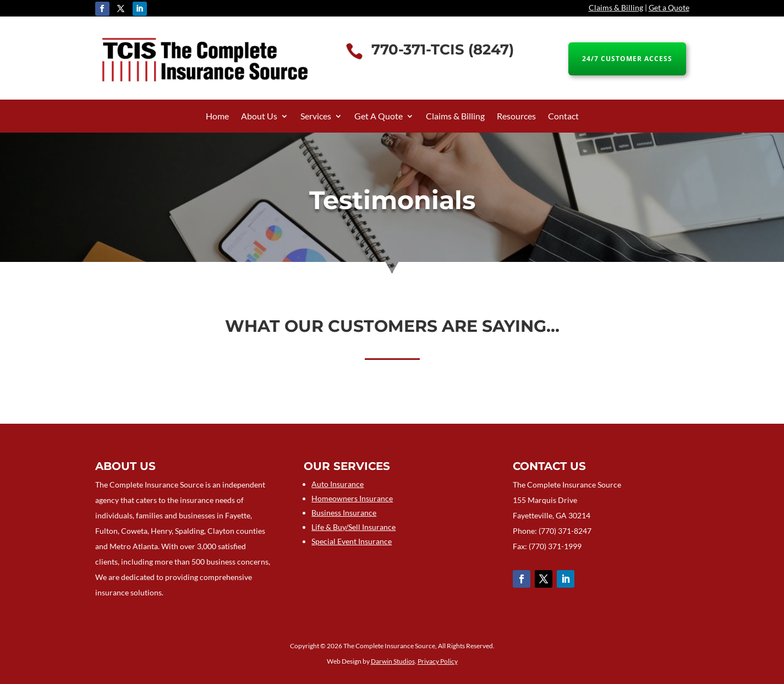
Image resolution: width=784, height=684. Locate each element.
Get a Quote (669, 7)
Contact (563, 117)
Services (316, 117)
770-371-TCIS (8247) (443, 50)
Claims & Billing (616, 7)
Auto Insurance (338, 484)
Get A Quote (379, 117)
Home (217, 117)
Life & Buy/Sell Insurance (353, 527)
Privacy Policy (438, 661)
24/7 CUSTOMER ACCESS (627, 59)
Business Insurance (344, 513)
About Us (259, 117)
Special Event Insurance (352, 541)
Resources (516, 117)
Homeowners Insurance (352, 498)
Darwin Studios (393, 661)
